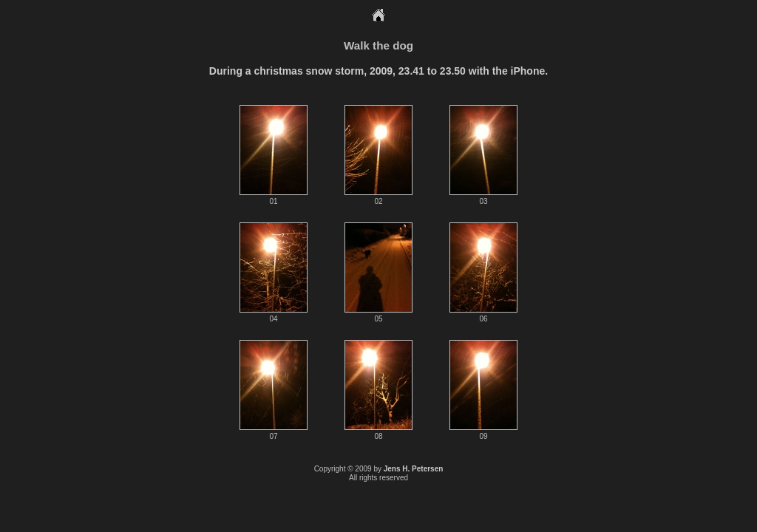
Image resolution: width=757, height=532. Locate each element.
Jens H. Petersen (414, 469)
